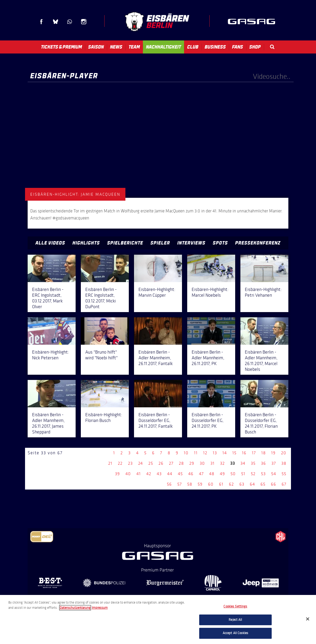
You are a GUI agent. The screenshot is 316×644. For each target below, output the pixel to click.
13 (215, 453)
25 (151, 463)
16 (244, 453)
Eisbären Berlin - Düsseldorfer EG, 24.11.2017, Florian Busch (261, 423)
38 (284, 463)
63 (242, 484)
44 (170, 474)
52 (253, 474)
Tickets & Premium (61, 47)
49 (222, 474)
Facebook (41, 22)
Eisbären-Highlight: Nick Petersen (50, 355)
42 (149, 474)
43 (159, 474)
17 (254, 453)
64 (252, 484)
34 (243, 463)
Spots (220, 243)
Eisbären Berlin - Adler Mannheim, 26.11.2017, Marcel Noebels (261, 361)
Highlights (86, 243)
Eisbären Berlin (157, 22)
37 (274, 463)
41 (139, 474)
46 (191, 474)
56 (169, 484)
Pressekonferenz (258, 243)
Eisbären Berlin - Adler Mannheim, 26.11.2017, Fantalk (156, 358)
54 (274, 474)
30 (202, 463)
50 (233, 474)
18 (263, 453)
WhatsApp (70, 22)
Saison (96, 47)
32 (222, 463)
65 (263, 484)
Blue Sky (56, 22)
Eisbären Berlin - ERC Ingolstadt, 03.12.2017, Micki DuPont (101, 298)
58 (190, 484)
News (116, 47)
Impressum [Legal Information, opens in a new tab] (100, 608)
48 (212, 474)
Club (193, 47)
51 (243, 474)
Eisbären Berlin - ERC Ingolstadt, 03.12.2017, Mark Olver (48, 298)
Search (272, 47)
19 (273, 453)
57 (180, 484)
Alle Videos (50, 243)
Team (134, 47)
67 (284, 484)
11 (196, 453)
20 (284, 453)
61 (221, 484)
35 (253, 463)
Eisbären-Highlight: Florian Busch (104, 418)
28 (181, 463)
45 (180, 474)
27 (171, 463)
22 (120, 463)
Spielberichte (125, 243)
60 (211, 484)
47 (201, 474)
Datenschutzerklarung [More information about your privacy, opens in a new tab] (75, 608)
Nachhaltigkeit (163, 47)
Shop (255, 47)
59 (200, 484)
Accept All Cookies (235, 633)
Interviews (191, 243)
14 (225, 453)
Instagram (84, 22)
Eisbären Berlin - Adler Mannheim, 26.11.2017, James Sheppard (48, 423)
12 (205, 453)
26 (161, 463)
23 (130, 463)
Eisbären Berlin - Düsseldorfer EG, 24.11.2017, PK (208, 420)
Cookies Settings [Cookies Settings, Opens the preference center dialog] (235, 606)
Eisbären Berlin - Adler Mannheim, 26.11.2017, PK (208, 358)
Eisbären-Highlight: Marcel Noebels (210, 292)
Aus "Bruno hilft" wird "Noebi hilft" (101, 355)
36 (263, 463)
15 (234, 453)
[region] (158, 619)
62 (231, 484)
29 (192, 463)
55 (284, 474)
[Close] (308, 619)
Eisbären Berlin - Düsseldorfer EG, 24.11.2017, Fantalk (156, 420)
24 (141, 463)
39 (117, 474)
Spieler (160, 243)
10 (186, 453)
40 (128, 474)
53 (263, 474)
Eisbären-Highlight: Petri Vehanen (263, 292)
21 (110, 463)
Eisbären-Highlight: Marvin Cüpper (157, 292)
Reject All (235, 620)
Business (215, 47)
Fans (238, 47)
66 (274, 484)
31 (212, 463)
